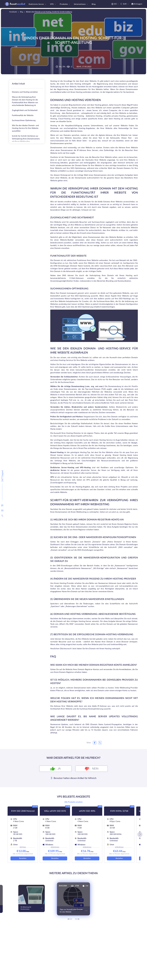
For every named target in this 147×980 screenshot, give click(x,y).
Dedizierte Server (38, 4)
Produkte (65, 4)
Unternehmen (81, 4)
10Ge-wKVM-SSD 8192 (55, 811)
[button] (140, 834)
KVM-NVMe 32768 (119, 811)
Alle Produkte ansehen (73, 802)
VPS (53, 4)
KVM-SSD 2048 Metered (23, 811)
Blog (94, 4)
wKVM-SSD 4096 (87, 811)
